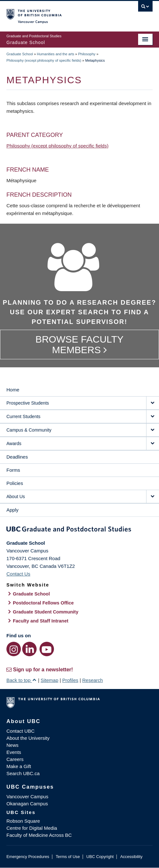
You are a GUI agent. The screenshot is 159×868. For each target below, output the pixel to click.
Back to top (22, 680)
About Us (16, 497)
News (13, 745)
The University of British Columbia (58, 13)
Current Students (23, 416)
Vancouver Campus (27, 796)
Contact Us (18, 574)
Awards (14, 443)
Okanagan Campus (27, 804)
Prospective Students (28, 403)
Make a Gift (19, 766)
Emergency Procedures (28, 857)
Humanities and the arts (56, 54)
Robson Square (23, 821)
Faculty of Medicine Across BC (39, 835)
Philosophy (87, 54)
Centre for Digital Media (32, 828)
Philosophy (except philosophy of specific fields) (44, 60)
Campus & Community (29, 430)
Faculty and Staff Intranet (41, 621)
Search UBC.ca (23, 773)
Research (93, 680)
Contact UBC (21, 731)
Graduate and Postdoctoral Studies (79, 530)
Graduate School (20, 54)
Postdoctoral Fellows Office (43, 603)
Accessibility (131, 857)
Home (13, 390)
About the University (28, 738)
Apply (13, 510)
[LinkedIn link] (29, 649)
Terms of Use (68, 857)
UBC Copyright (100, 857)
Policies (15, 483)
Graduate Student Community (46, 612)
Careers (15, 759)
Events (14, 752)
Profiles (70, 680)
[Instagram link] (14, 649)
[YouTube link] (47, 649)
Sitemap (49, 680)
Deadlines (17, 457)
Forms (13, 470)
